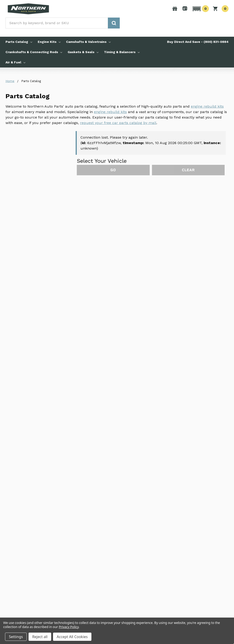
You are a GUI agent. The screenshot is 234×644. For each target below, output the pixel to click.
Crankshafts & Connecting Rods (34, 52)
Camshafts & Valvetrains (88, 42)
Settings (16, 637)
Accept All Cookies (72, 637)
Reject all (40, 637)
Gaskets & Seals (83, 52)
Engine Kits (49, 42)
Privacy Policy (69, 627)
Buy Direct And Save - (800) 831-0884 (198, 42)
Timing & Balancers (122, 52)
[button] (200, 9)
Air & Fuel (15, 62)
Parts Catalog (19, 42)
